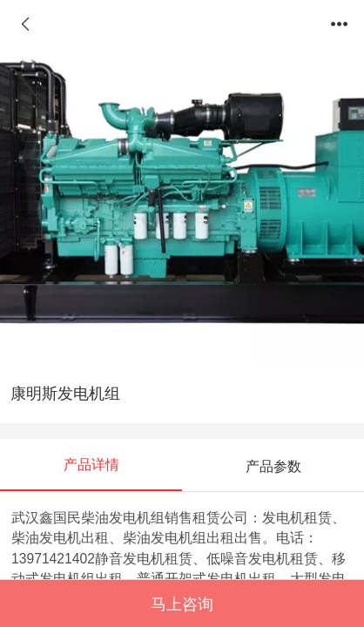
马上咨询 (182, 604)
